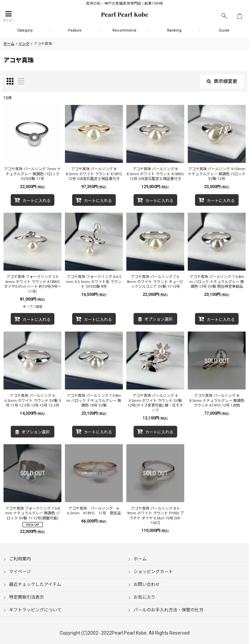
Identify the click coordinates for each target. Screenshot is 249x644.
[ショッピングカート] (240, 16)
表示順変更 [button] (222, 81)
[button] (8, 16)
